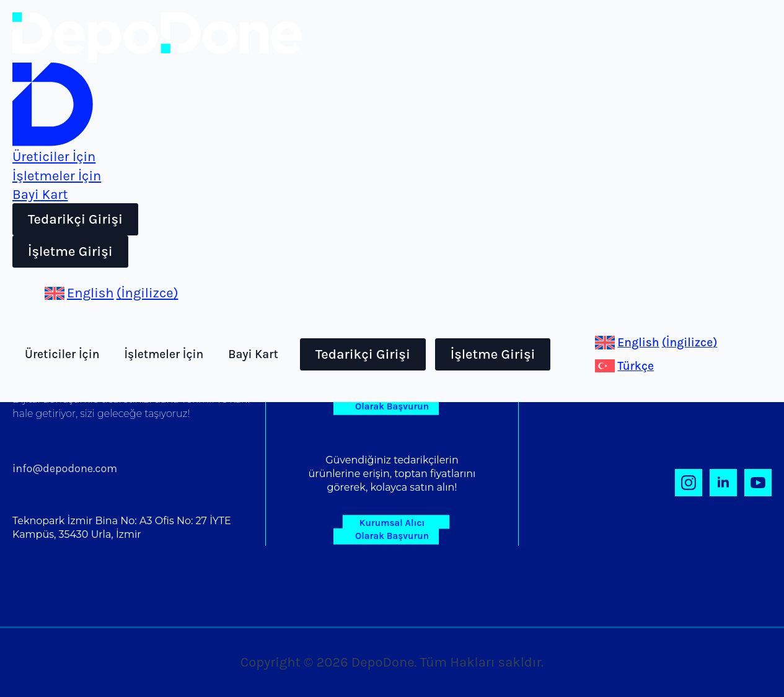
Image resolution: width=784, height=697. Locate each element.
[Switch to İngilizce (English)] (112, 293)
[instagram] (689, 483)
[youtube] (758, 483)
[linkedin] (723, 483)
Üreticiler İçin (62, 354)
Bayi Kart (253, 354)
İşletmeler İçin (164, 354)
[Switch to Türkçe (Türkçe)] (624, 366)
